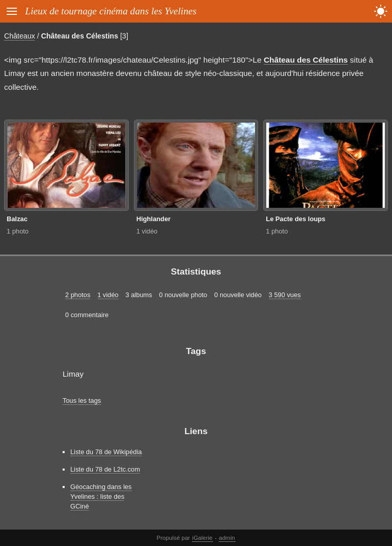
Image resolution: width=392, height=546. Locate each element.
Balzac (17, 219)
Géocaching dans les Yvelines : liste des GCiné (101, 496)
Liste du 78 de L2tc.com (105, 469)
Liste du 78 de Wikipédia (106, 452)
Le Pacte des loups (296, 219)
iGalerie (203, 538)
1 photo (18, 231)
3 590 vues (285, 295)
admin (227, 538)
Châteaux (19, 36)
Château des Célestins (80, 36)
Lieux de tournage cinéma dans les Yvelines (111, 11)
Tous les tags (82, 401)
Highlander (154, 219)
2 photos (78, 295)
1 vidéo (147, 231)
